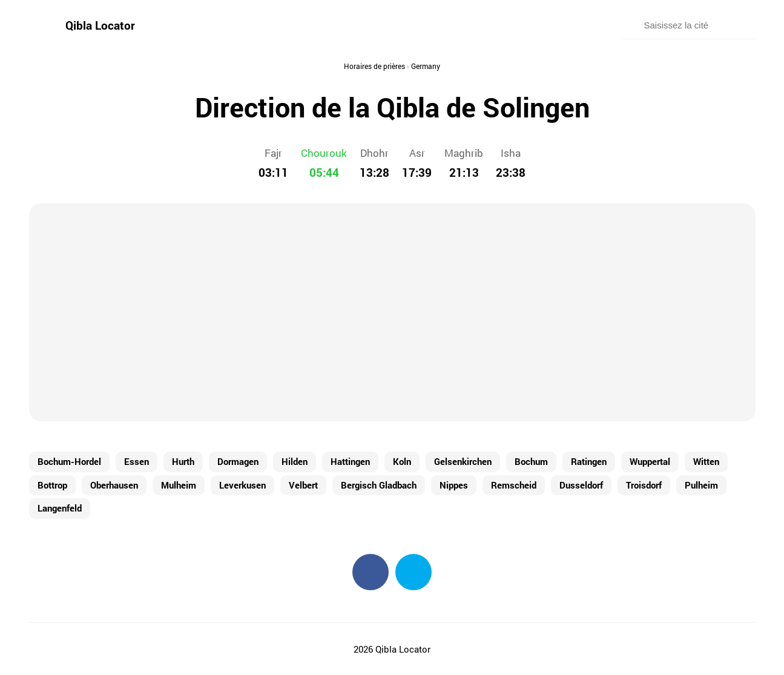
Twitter (413, 572)
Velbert (303, 485)
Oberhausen (114, 485)
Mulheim (179, 485)
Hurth (183, 461)
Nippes (454, 485)
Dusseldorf (581, 485)
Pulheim (701, 485)
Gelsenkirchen (463, 461)
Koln (402, 461)
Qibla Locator (100, 25)
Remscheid (514, 485)
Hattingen (350, 461)
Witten (706, 461)
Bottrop (52, 485)
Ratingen (589, 461)
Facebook (371, 572)
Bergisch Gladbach (379, 485)
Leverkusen (242, 485)
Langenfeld (60, 508)
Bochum (531, 461)
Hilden (295, 461)
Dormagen (238, 461)
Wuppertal (650, 461)
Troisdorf (644, 485)
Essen (137, 461)
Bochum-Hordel (69, 461)
